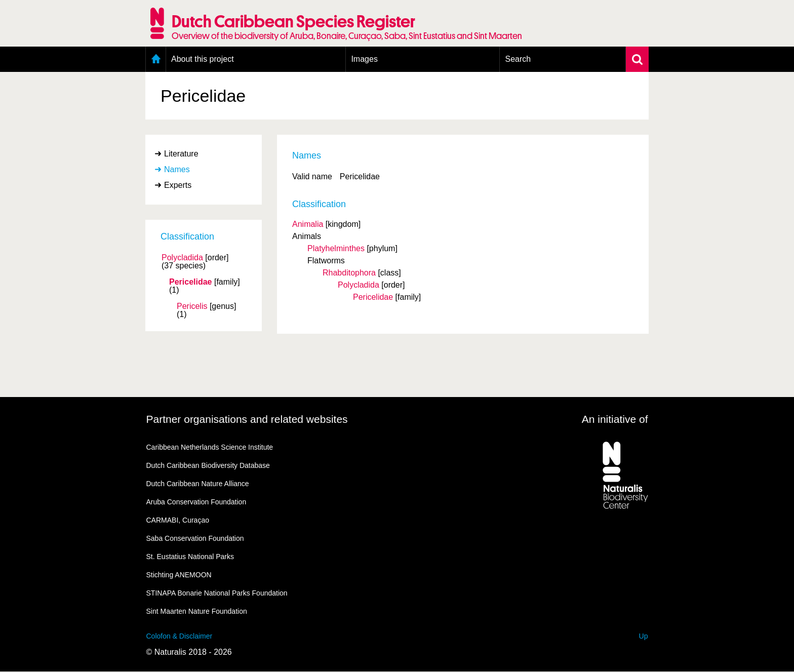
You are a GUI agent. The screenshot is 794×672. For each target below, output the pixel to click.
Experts (178, 185)
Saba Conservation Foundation (195, 538)
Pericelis (192, 306)
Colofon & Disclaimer (180, 636)
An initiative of (615, 419)
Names (177, 169)
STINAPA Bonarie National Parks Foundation (217, 593)
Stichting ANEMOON (179, 575)
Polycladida (182, 258)
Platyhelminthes (336, 248)
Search (518, 59)
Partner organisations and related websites (247, 419)
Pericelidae (191, 282)
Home (156, 59)
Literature (181, 154)
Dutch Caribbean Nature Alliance (198, 484)
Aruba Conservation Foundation (196, 502)
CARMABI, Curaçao (178, 520)
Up (644, 636)
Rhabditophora (349, 273)
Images (364, 59)
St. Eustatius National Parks (190, 557)
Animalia (308, 224)
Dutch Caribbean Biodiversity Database (208, 465)
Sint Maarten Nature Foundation (197, 611)
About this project (203, 59)
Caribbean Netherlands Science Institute (210, 447)
